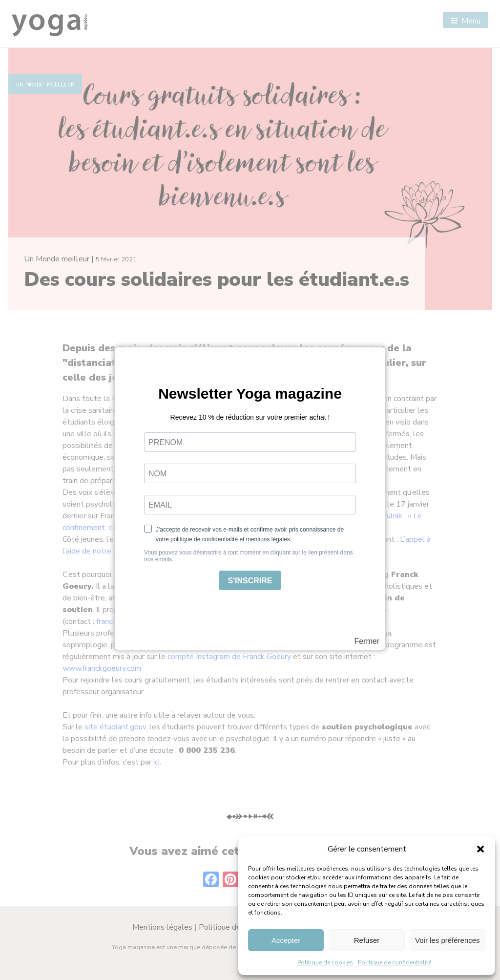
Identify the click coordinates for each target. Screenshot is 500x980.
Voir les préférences (448, 940)
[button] (480, 849)
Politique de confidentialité (395, 962)
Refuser (367, 940)
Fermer (367, 641)
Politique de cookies (325, 962)
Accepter (286, 940)
